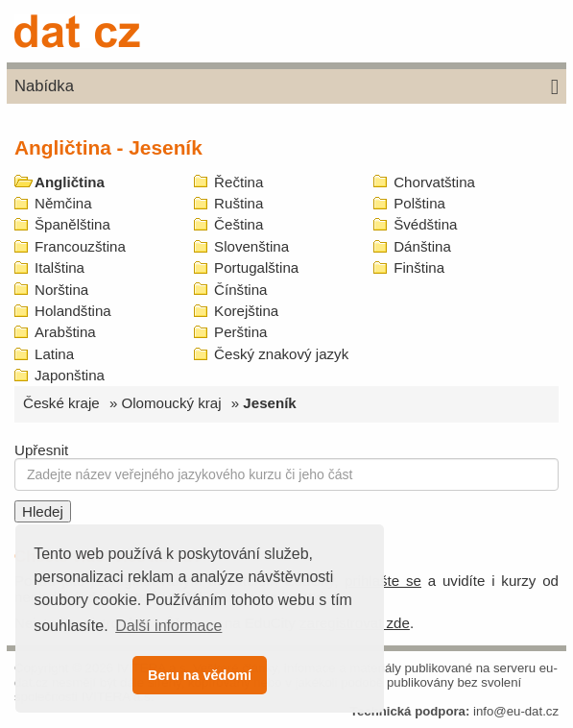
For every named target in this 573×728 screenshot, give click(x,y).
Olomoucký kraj (172, 403)
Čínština (240, 290)
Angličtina (70, 182)
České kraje (61, 403)
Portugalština (256, 267)
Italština (60, 267)
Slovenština (251, 246)
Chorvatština (434, 182)
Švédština (425, 224)
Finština (419, 267)
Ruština (239, 203)
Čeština (239, 224)
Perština (240, 332)
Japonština (70, 375)
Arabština (65, 332)
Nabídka (286, 87)
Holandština (73, 311)
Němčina (63, 203)
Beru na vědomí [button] (200, 675)
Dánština (422, 246)
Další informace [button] (168, 626)
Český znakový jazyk (281, 354)
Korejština (246, 311)
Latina (54, 354)
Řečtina (239, 182)
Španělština (72, 224)
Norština (61, 290)
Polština (419, 203)
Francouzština (80, 246)
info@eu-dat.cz (516, 711)
